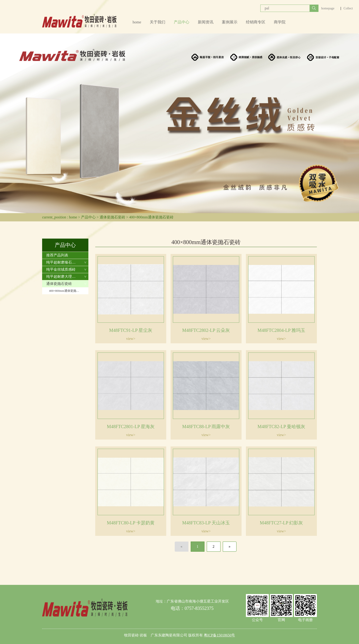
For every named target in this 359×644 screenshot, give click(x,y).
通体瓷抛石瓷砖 (112, 217)
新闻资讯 (206, 22)
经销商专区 (256, 22)
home (137, 22)
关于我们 (158, 22)
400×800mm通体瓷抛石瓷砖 (151, 217)
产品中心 (182, 22)
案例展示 (230, 22)
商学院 (280, 22)
